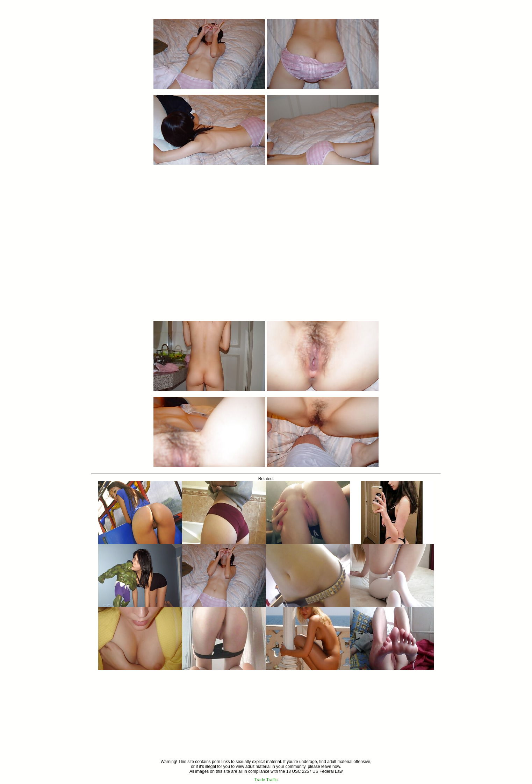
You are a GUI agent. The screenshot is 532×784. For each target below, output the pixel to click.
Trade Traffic (266, 780)
